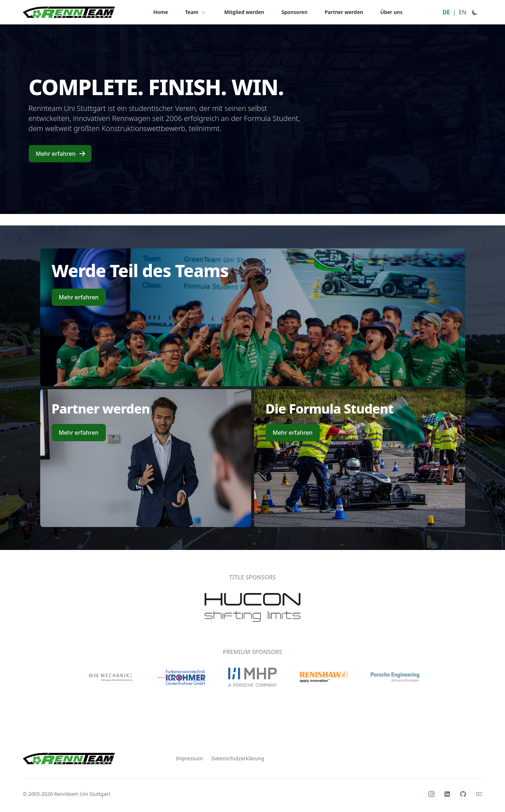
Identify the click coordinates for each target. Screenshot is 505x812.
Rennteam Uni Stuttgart (82, 794)
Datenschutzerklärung (238, 758)
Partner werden (344, 12)
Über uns (392, 12)
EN (462, 12)
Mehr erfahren (61, 154)
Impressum (189, 758)
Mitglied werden (244, 12)
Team (196, 12)
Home (161, 12)
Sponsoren (294, 12)
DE (446, 12)
